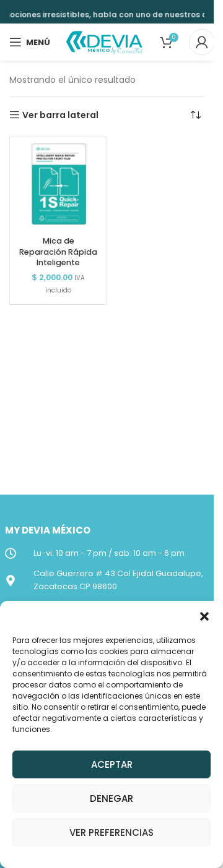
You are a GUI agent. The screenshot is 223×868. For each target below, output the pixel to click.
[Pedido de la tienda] (195, 115)
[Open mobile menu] (30, 42)
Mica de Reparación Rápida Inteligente (58, 252)
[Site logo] (105, 41)
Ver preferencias (111, 832)
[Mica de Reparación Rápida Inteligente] (58, 185)
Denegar (111, 798)
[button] (204, 616)
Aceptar (112, 764)
